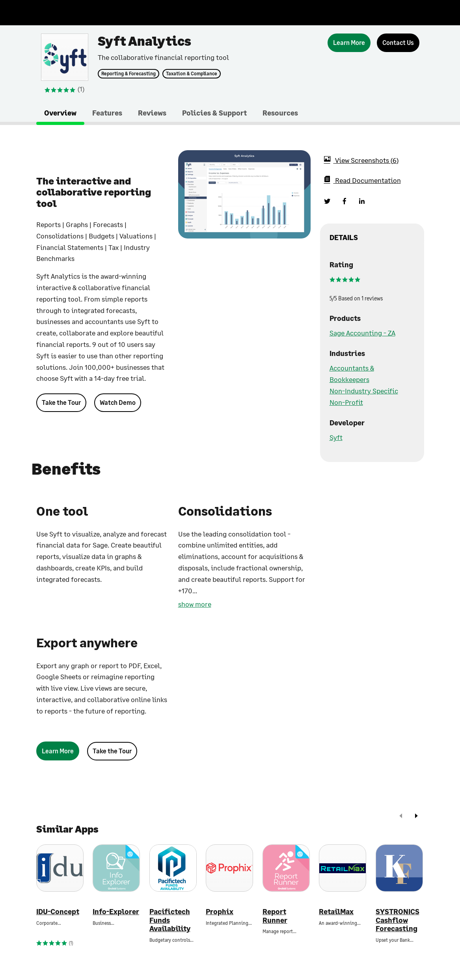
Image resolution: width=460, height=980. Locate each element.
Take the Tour (61, 402)
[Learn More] (349, 43)
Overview (60, 113)
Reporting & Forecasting (129, 74)
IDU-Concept (58, 912)
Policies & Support (214, 113)
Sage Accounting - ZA (362, 333)
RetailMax (336, 912)
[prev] (401, 817)
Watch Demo (118, 402)
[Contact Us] (398, 43)
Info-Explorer (116, 912)
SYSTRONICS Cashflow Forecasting (398, 920)
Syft (336, 437)
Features (107, 113)
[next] (416, 817)
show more (195, 604)
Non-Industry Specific (364, 391)
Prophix (220, 912)
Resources (280, 113)
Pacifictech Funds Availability (170, 920)
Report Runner (275, 916)
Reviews (152, 113)
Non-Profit (346, 402)
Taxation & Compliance (192, 74)
